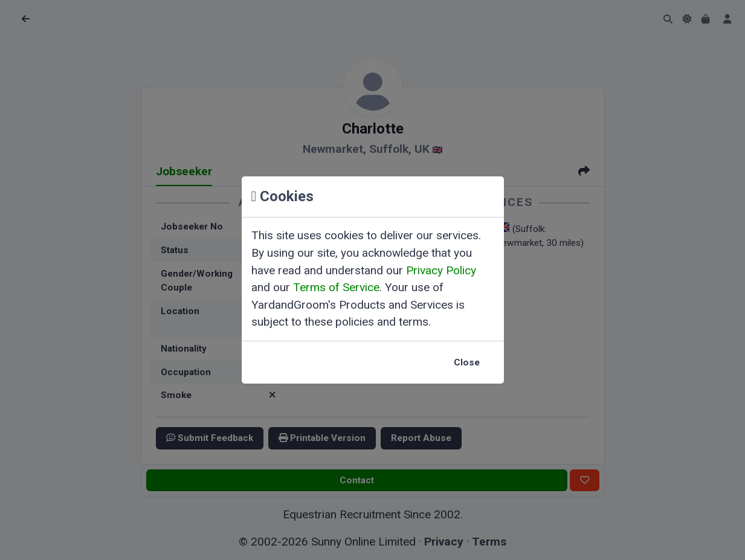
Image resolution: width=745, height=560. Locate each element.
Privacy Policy (441, 270)
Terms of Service (336, 287)
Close (467, 362)
